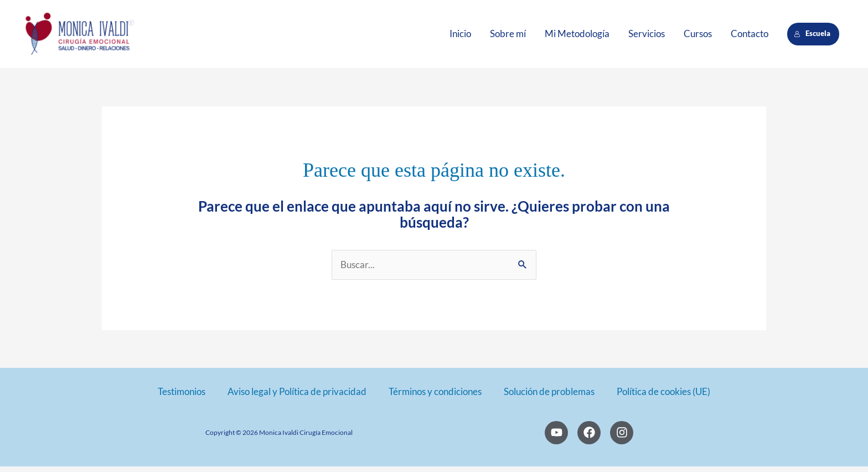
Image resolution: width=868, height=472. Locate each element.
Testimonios (182, 397)
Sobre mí (508, 36)
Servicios (647, 36)
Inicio (460, 36)
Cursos (698, 36)
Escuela (813, 36)
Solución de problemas (549, 397)
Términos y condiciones (435, 397)
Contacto (750, 36)
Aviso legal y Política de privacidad (297, 397)
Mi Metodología (577, 36)
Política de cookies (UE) (663, 397)
